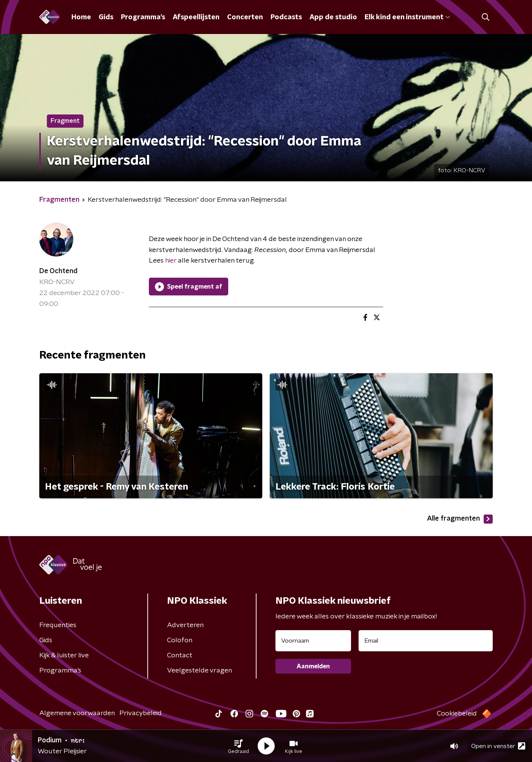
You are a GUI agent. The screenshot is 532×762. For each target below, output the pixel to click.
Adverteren (185, 625)
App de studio (333, 17)
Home (81, 17)
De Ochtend (58, 271)
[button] (238, 746)
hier (170, 261)
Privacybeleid (141, 713)
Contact (180, 655)
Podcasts (286, 17)
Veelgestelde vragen (199, 671)
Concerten (245, 17)
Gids (106, 17)
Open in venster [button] (498, 746)
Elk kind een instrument (407, 17)
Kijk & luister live (64, 655)
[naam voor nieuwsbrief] (313, 641)
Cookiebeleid (457, 714)
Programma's (143, 17)
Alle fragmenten (460, 519)
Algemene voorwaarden (77, 713)
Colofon (180, 640)
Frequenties (58, 625)
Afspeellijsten (196, 17)
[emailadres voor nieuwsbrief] (426, 641)
